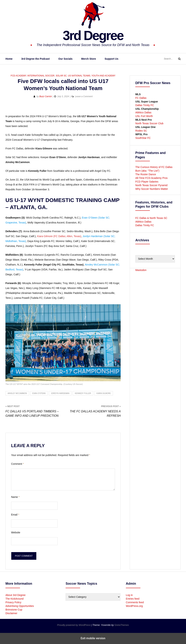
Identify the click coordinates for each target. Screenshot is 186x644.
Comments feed (135, 602)
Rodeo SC (141, 131)
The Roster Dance (146, 174)
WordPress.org (134, 606)
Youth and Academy (104, 76)
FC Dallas (141, 98)
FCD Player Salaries (147, 182)
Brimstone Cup (14, 610)
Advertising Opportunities (20, 606)
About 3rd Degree (16, 595)
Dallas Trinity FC (145, 105)
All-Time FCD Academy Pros (151, 178)
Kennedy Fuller (83, 393)
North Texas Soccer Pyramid (151, 185)
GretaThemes (122, 625)
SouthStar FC (143, 138)
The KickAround (15, 599)
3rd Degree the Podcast (35, 59)
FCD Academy (18, 76)
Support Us (111, 59)
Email (15, 515)
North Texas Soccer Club (149, 123)
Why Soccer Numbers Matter (152, 189)
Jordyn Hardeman (60, 393)
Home (9, 59)
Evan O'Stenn (39, 393)
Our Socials (65, 59)
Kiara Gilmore (104, 393)
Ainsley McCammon (17, 393)
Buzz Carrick (46, 96)
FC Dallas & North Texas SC (151, 218)
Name (15, 497)
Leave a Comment (84, 96)
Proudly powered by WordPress (74, 625)
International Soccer (41, 76)
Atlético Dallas (143, 112)
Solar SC (61, 76)
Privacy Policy (13, 602)
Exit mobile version (93, 638)
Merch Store (89, 59)
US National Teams (79, 76)
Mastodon (141, 270)
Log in (129, 595)
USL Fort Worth (144, 116)
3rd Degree (93, 35)
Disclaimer (11, 613)
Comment (17, 464)
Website (16, 532)
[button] (9, 108)
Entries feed (133, 599)
